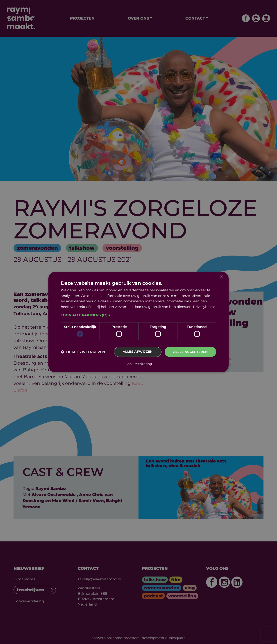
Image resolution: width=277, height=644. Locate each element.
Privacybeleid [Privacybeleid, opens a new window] (204, 307)
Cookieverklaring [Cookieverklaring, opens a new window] (139, 364)
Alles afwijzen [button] (138, 352)
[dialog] (138, 322)
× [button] (221, 277)
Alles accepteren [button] (190, 352)
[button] (138, 315)
